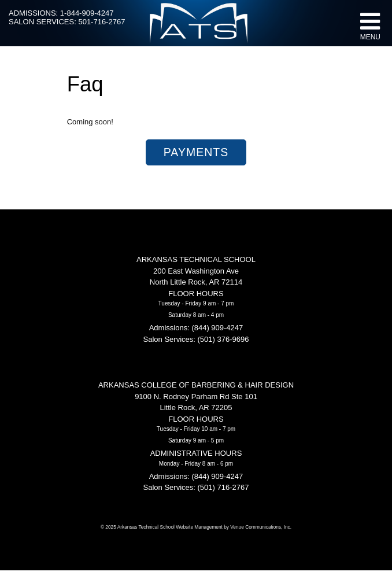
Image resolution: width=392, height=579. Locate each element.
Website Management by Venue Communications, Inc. (234, 527)
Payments (196, 152)
